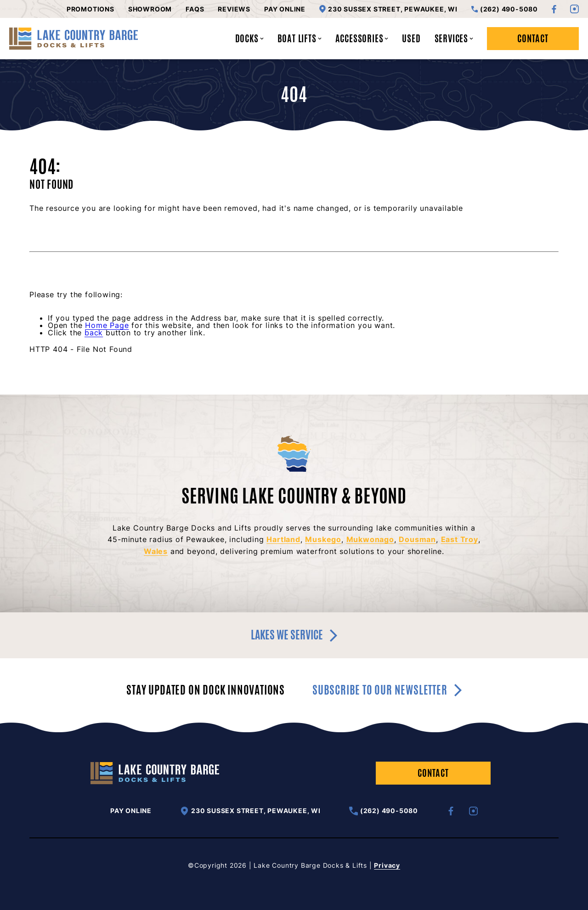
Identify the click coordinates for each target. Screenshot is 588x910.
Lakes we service (294, 635)
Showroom (150, 9)
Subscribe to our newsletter (387, 690)
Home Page (107, 325)
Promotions (90, 9)
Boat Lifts (300, 38)
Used (411, 38)
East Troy (460, 539)
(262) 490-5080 (505, 9)
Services (454, 38)
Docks (249, 38)
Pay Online (285, 9)
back (94, 333)
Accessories (362, 38)
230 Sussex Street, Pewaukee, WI (388, 9)
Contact (533, 38)
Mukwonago (370, 539)
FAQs (195, 9)
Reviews (234, 9)
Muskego (323, 539)
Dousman (417, 539)
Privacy (387, 865)
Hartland (283, 539)
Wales (156, 551)
